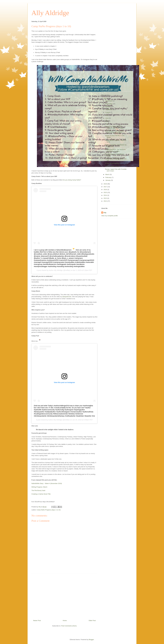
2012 (105, 201)
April (107, 124)
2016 (105, 190)
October (108, 107)
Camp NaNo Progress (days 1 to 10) (49, 510)
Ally (105, 213)
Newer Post (37, 621)
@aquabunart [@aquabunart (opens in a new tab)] (67, 297)
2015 (105, 192)
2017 (105, 187)
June (107, 118)
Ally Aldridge (50, 13)
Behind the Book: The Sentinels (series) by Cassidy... (115, 150)
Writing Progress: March (39, 487)
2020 (105, 98)
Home (65, 621)
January (108, 180)
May (107, 121)
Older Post (92, 621)
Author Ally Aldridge (56, 270)
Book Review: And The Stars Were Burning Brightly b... (114, 132)
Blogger (91, 640)
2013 (105, 198)
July (107, 115)
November (109, 104)
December (109, 101)
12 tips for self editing (112, 163)
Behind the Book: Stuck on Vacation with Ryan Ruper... (115, 127)
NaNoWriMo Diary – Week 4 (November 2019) (47, 483)
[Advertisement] (64, 596)
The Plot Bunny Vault (38, 490)
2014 (105, 195)
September (109, 110)
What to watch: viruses (112, 166)
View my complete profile (109, 216)
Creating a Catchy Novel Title (41, 494)
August (108, 112)
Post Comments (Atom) (69, 626)
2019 (105, 184)
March (108, 174)
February (109, 177)
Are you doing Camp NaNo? (72, 180)
